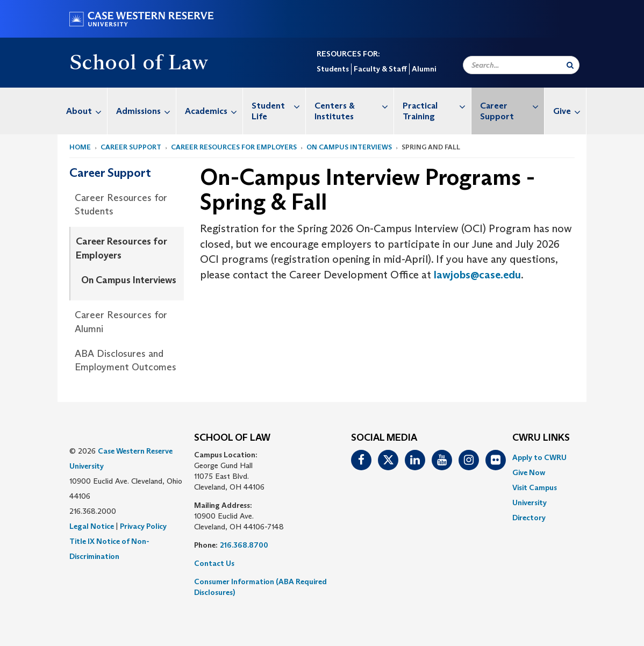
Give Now (529, 472)
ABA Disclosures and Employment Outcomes (126, 361)
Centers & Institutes (354, 106)
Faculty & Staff (380, 69)
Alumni (424, 69)
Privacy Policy (143, 526)
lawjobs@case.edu (477, 275)
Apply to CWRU (539, 457)
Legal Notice (92, 526)
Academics (214, 111)
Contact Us (214, 563)
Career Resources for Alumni (121, 322)
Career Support (512, 106)
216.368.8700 (244, 545)
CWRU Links (541, 438)
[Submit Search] (570, 65)
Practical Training (437, 106)
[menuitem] (83, 111)
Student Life (278, 106)
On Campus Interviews (349, 147)
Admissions (146, 111)
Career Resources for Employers (234, 147)
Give (570, 111)
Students (333, 69)
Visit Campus (535, 487)
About (87, 111)
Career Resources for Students (121, 205)
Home (80, 147)
